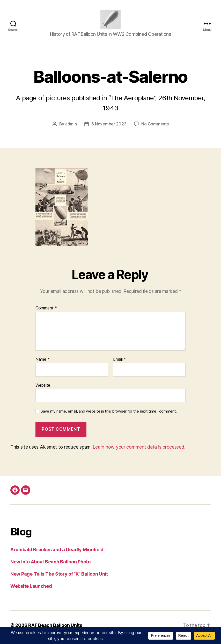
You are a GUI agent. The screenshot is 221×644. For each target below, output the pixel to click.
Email (120, 364)
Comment (46, 313)
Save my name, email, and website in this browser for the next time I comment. (109, 416)
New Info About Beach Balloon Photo (50, 566)
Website (43, 389)
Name (43, 364)
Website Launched (31, 590)
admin (71, 128)
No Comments (155, 128)
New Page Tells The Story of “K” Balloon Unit (59, 578)
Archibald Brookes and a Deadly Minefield (57, 554)
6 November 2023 (109, 128)
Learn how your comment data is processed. (139, 451)
